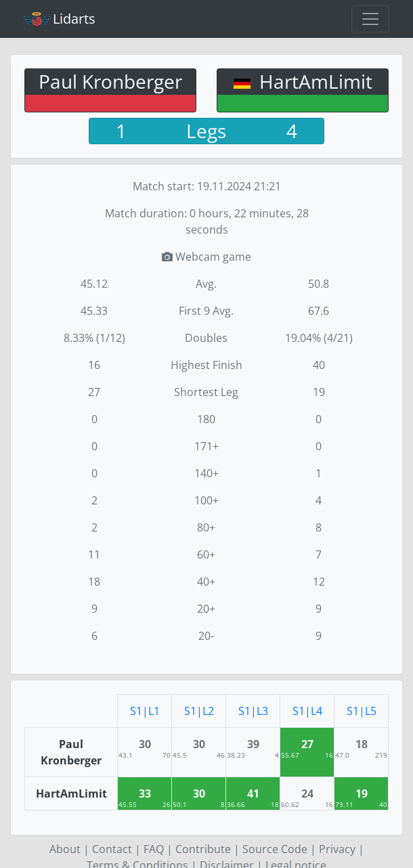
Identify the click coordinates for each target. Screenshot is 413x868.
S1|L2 (199, 711)
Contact (112, 849)
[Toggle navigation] (370, 19)
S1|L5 (362, 711)
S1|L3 (253, 711)
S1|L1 (145, 711)
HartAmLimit (313, 81)
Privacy (337, 849)
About (65, 849)
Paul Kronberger (110, 81)
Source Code (275, 849)
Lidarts (60, 19)
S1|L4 (307, 711)
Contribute (203, 849)
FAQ (154, 849)
